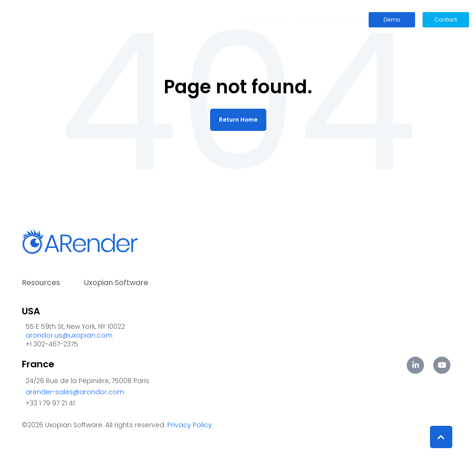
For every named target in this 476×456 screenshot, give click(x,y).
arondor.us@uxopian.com (69, 335)
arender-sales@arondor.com (75, 392)
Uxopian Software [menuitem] (116, 283)
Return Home (238, 120)
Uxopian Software (328, 20)
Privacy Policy (190, 425)
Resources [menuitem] (41, 283)
